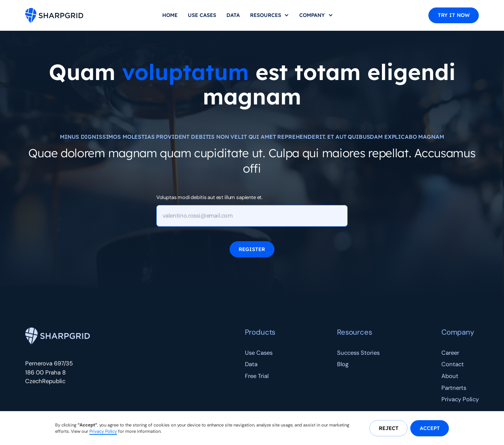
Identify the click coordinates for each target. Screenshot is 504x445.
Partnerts (454, 388)
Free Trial (257, 376)
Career (450, 353)
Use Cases (202, 15)
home (170, 15)
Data (233, 15)
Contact (453, 364)
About (450, 376)
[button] (270, 15)
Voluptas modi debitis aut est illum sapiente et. (210, 197)
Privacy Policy (460, 399)
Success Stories (358, 353)
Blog (343, 364)
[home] (54, 16)
